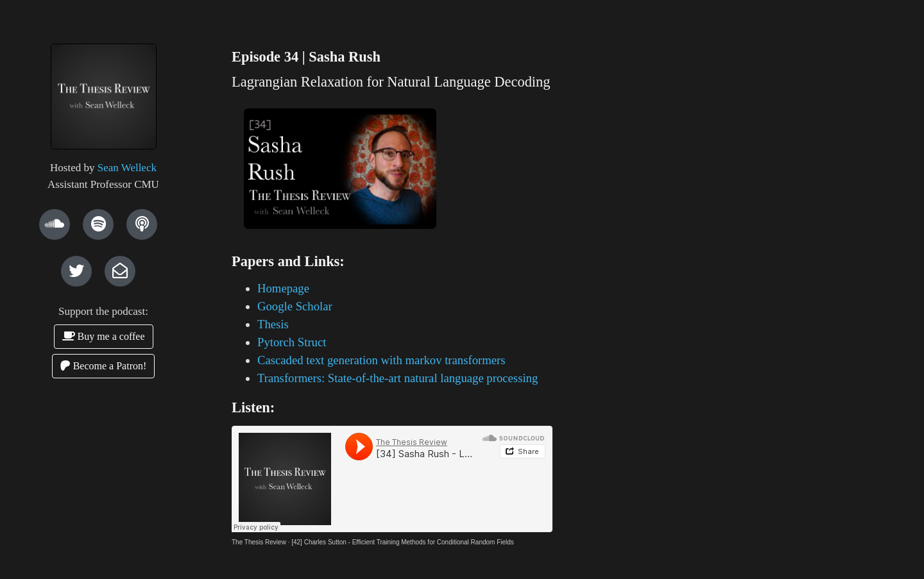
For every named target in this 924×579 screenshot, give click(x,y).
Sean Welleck (127, 168)
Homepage (283, 288)
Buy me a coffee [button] (104, 336)
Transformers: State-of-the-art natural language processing (398, 378)
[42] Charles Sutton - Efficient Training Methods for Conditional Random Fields (403, 542)
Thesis (273, 324)
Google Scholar (295, 306)
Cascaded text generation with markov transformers (381, 360)
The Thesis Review (259, 542)
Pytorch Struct (292, 342)
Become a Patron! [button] (104, 366)
